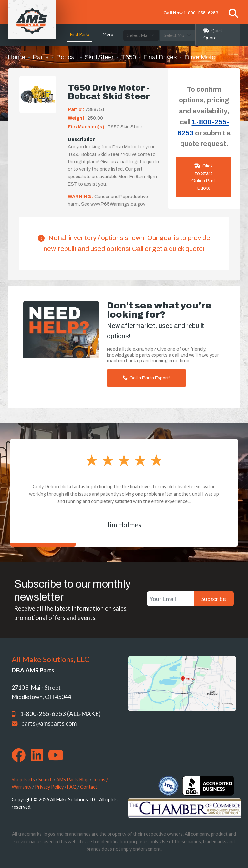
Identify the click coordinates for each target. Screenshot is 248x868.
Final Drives (160, 57)
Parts (41, 57)
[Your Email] (170, 599)
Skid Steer (99, 57)
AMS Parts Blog (72, 779)
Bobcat (67, 57)
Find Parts (80, 34)
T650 (129, 57)
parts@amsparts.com (49, 723)
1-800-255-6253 (201, 13)
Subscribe (214, 599)
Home (16, 57)
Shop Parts (23, 779)
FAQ (72, 787)
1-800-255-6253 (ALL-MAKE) (60, 714)
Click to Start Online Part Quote (203, 177)
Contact (89, 787)
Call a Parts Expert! (146, 378)
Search (46, 779)
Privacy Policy (49, 787)
